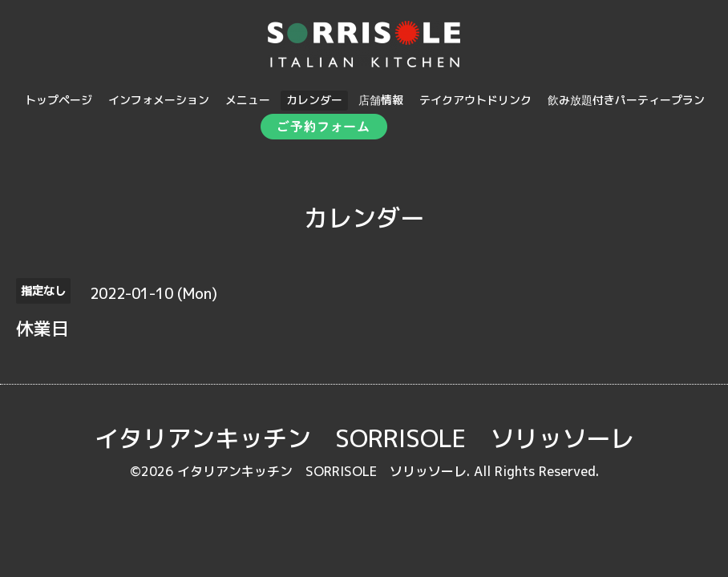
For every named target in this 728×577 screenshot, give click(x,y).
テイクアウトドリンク (475, 100)
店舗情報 (381, 100)
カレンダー (314, 100)
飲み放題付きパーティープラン (626, 100)
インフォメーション (159, 100)
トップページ (59, 100)
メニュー (248, 100)
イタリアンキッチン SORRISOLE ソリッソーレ (364, 438)
